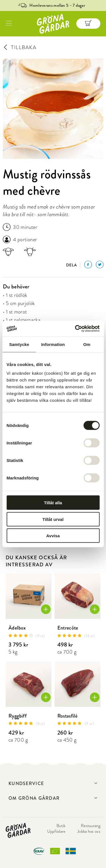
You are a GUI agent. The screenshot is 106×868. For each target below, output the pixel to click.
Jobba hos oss (89, 831)
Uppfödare (56, 831)
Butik (61, 826)
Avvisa (53, 536)
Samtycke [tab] (19, 344)
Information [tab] (53, 344)
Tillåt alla (53, 503)
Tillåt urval (53, 519)
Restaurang (91, 826)
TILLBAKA (20, 47)
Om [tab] (87, 344)
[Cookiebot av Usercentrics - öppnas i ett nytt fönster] (75, 329)
